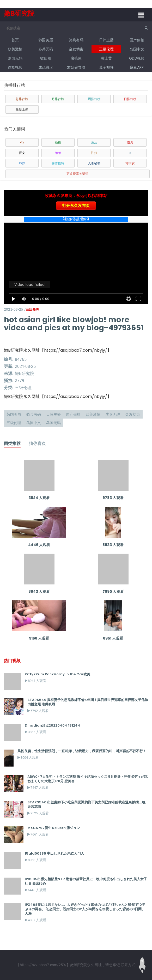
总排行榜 (22, 99)
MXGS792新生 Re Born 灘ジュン (54, 828)
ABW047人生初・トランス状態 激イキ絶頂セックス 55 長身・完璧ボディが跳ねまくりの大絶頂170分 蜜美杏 (87, 779)
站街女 (130, 163)
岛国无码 (15, 58)
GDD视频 (137, 58)
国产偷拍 (137, 40)
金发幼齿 (76, 49)
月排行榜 (58, 99)
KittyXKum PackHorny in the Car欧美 (57, 674)
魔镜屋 (76, 58)
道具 (130, 142)
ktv (22, 142)
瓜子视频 (106, 67)
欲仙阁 (46, 58)
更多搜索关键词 (77, 174)
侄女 (22, 153)
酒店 (94, 142)
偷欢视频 (15, 67)
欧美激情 (15, 49)
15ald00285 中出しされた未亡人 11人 (54, 853)
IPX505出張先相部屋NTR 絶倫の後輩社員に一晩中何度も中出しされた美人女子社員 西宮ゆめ (86, 881)
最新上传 (22, 109)
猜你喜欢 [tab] (37, 443)
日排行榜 (130, 99)
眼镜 (58, 142)
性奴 (94, 153)
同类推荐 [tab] (12, 443)
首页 (15, 40)
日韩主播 (106, 40)
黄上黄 (106, 58)
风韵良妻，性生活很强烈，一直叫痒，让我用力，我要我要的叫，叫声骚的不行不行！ (82, 751)
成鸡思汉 (46, 67)
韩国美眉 (46, 40)
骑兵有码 (76, 40)
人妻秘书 (94, 163)
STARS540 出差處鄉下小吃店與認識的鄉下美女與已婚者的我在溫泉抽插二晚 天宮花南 (86, 804)
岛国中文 (137, 49)
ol (130, 153)
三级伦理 (106, 49)
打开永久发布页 (76, 205)
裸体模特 (58, 163)
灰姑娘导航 (76, 67)
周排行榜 (94, 99)
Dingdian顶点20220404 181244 (53, 725)
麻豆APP (137, 67)
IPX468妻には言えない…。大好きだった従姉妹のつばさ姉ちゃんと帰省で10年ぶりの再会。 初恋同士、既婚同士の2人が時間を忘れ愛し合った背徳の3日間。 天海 (85, 909)
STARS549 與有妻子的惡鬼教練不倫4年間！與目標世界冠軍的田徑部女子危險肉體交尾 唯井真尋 (88, 702)
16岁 (22, 163)
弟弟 (58, 153)
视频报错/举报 (76, 219)
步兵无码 (46, 49)
